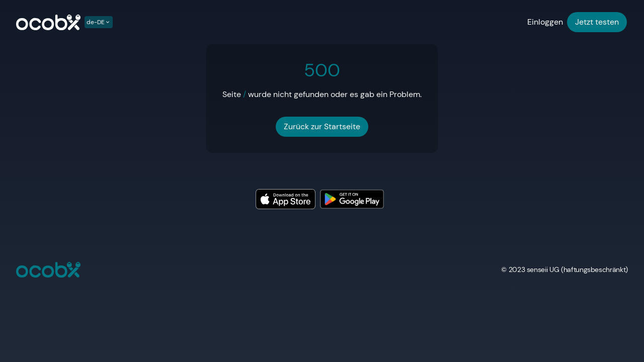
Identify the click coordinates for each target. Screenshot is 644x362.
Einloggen (545, 22)
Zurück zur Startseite (322, 126)
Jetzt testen (597, 22)
